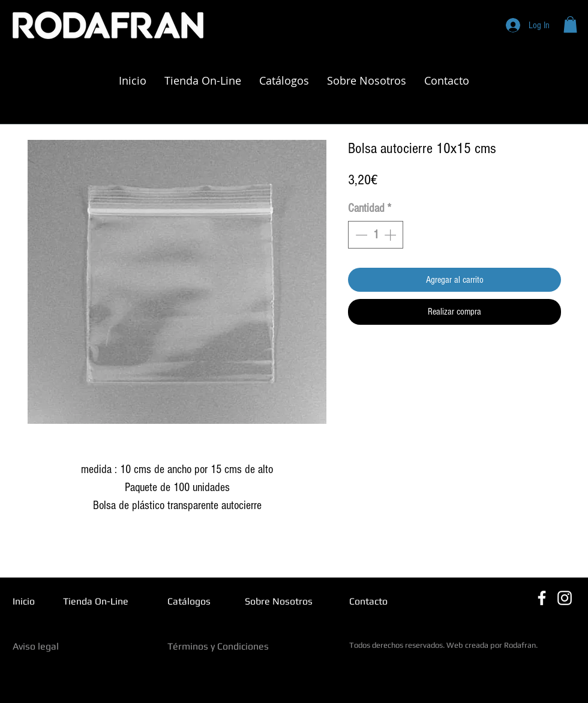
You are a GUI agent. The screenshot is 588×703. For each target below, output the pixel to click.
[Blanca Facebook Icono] (542, 598)
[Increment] (391, 235)
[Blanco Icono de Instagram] (565, 598)
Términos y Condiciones (218, 646)
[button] (570, 24)
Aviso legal (36, 646)
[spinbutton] (376, 235)
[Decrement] (360, 235)
